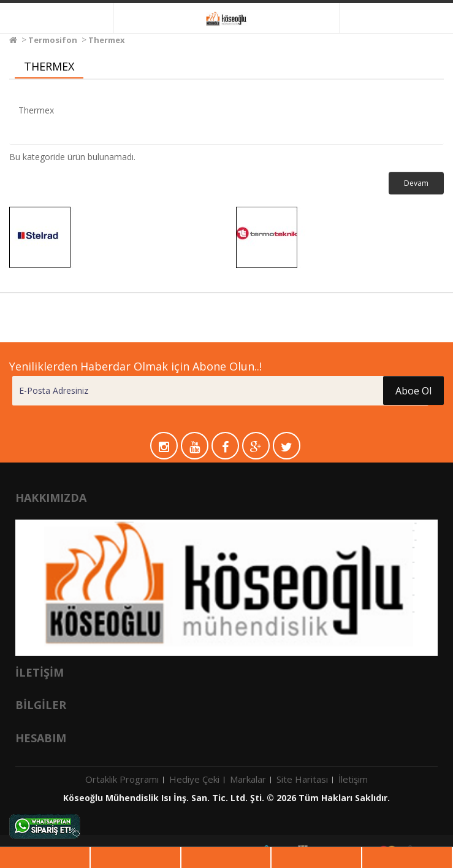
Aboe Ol (413, 391)
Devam (416, 183)
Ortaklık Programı (122, 779)
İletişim (353, 779)
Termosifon (53, 40)
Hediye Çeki (194, 779)
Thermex (107, 40)
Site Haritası (302, 779)
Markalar (248, 779)
